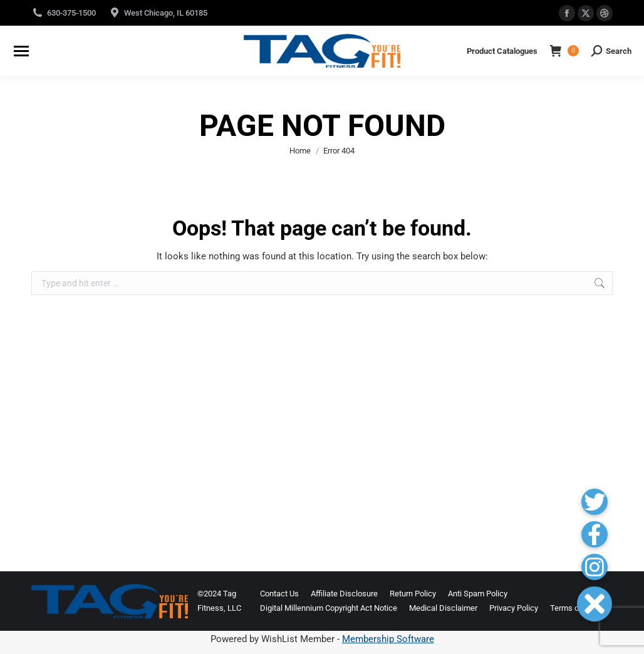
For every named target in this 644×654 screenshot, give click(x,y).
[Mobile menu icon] (21, 51)
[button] (594, 604)
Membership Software (388, 639)
